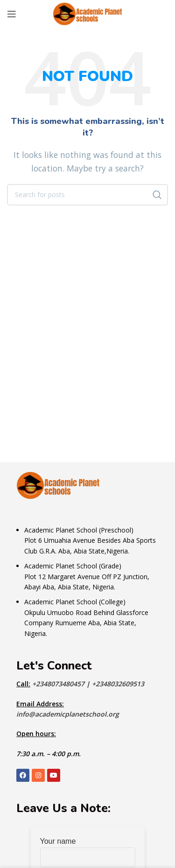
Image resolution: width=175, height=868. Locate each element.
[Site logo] (88, 13)
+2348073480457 (59, 684)
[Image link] (58, 485)
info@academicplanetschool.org (68, 714)
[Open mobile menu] (12, 14)
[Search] (87, 195)
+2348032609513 (118, 684)
